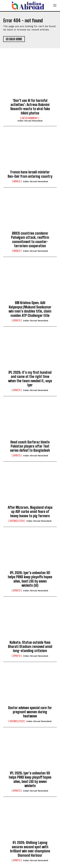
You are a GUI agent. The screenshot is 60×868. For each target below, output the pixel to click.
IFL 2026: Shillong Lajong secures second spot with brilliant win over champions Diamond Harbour (30, 849)
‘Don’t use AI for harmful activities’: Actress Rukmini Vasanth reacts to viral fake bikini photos (30, 107)
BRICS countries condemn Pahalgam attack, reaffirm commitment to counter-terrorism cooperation (30, 240)
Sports (17, 321)
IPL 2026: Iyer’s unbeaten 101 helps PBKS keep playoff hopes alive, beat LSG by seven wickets (30, 779)
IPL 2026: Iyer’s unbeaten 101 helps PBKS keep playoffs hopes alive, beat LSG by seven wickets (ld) (30, 579)
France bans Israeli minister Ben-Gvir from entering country (30, 174)
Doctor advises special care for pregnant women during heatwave (30, 712)
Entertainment (30, 118)
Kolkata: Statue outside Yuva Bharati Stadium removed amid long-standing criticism (30, 647)
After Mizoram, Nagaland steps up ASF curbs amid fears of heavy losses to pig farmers (30, 512)
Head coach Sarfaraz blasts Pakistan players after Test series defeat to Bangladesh (30, 446)
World (17, 181)
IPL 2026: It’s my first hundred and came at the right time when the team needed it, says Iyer (30, 379)
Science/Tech (17, 521)
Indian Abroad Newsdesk (30, 121)
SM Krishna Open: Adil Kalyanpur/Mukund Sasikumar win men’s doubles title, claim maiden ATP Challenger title (30, 309)
